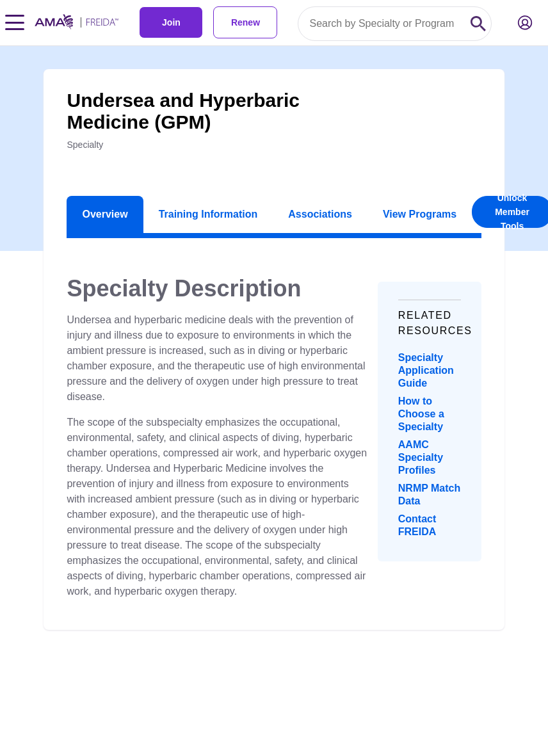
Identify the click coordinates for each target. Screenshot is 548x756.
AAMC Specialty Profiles (421, 457)
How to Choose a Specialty (421, 414)
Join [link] (171, 22)
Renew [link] (246, 22)
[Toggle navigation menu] (15, 22)
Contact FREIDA (417, 525)
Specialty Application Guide (426, 370)
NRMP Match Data (430, 495)
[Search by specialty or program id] (382, 24)
